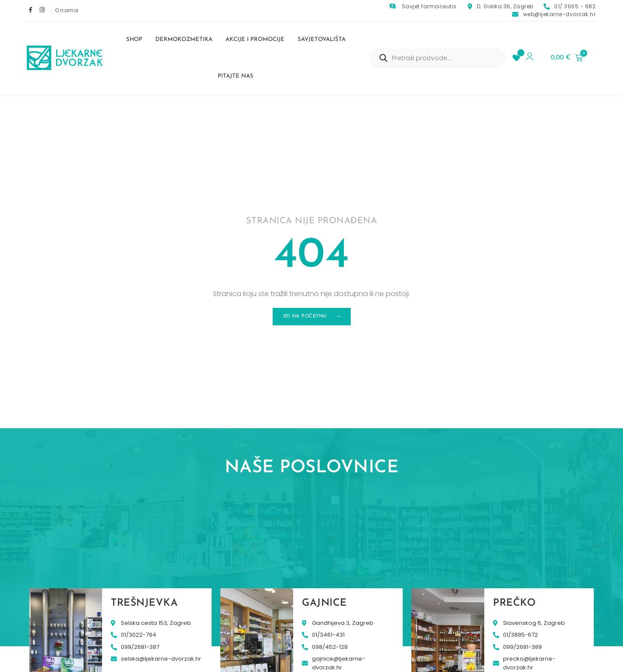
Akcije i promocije (255, 39)
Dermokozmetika (184, 39)
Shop (134, 39)
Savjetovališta (322, 39)
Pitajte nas (236, 76)
